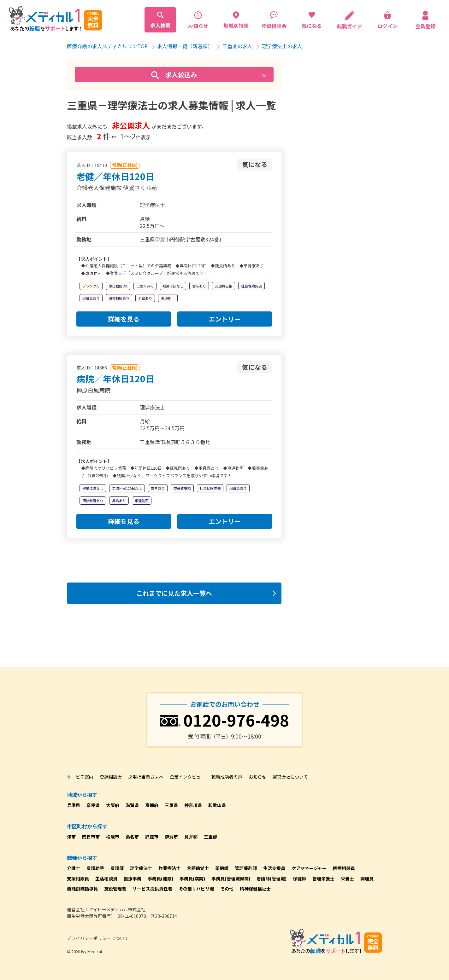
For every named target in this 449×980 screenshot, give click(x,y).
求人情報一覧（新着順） (185, 46)
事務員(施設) (160, 879)
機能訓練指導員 (82, 889)
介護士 (74, 868)
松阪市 (113, 837)
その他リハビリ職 (196, 889)
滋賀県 (132, 805)
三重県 (171, 805)
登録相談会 (111, 777)
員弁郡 (191, 837)
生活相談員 (106, 879)
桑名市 (132, 837)
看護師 (117, 868)
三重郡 (210, 837)
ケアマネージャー (309, 868)
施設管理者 (115, 889)
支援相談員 (78, 879)
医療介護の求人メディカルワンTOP (107, 46)
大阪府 (113, 805)
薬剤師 (222, 868)
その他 (227, 889)
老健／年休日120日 (115, 176)
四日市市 (91, 837)
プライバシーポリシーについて (98, 938)
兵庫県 (74, 805)
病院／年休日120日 (115, 379)
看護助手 (95, 868)
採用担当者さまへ (146, 777)
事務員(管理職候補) (231, 879)
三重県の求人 (237, 46)
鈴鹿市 (152, 837)
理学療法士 (141, 868)
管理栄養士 (323, 879)
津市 (71, 837)
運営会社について (290, 777)
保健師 (299, 879)
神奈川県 (193, 805)
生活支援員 (274, 868)
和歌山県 (217, 805)
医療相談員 (344, 868)
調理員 (367, 879)
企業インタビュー (187, 777)
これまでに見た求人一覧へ (174, 593)
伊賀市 (171, 837)
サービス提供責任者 (152, 889)
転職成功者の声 (227, 777)
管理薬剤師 (246, 868)
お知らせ (257, 777)
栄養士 (347, 879)
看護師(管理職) (272, 879)
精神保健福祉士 (255, 889)
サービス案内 (80, 777)
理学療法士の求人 (282, 46)
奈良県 (93, 805)
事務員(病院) (192, 879)
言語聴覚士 (198, 868)
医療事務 (133, 879)
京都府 (152, 805)
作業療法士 (169, 868)
